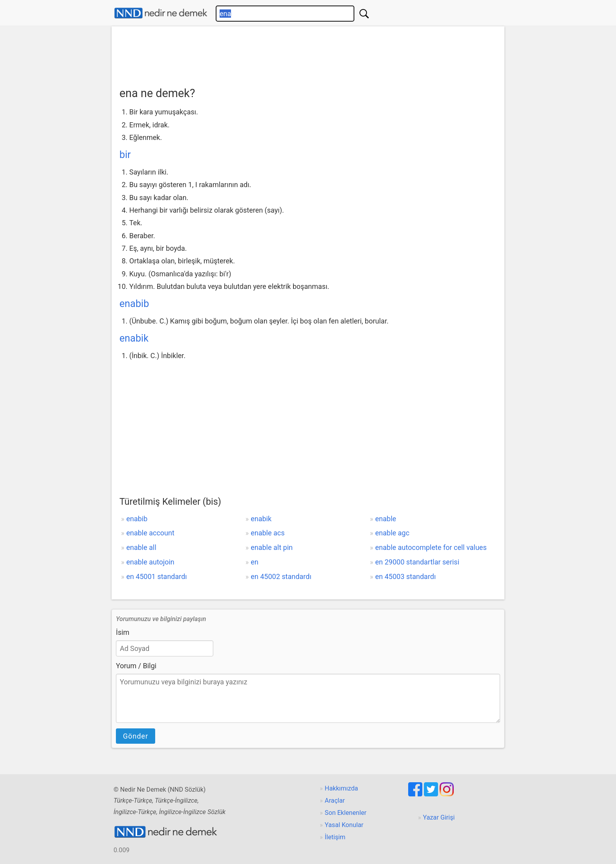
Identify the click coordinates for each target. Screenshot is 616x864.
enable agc (392, 533)
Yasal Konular (344, 825)
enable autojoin (150, 562)
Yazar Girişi (439, 817)
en (255, 562)
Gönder (136, 736)
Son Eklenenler (346, 813)
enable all (141, 547)
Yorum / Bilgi (136, 666)
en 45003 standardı (405, 576)
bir (125, 155)
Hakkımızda (342, 788)
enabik (134, 338)
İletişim (335, 837)
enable (386, 519)
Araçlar (335, 801)
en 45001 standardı (156, 576)
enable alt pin (272, 547)
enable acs (268, 533)
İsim (123, 632)
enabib (134, 304)
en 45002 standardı (281, 576)
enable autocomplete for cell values (431, 547)
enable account (150, 533)
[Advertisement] (308, 54)
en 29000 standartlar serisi (417, 562)
